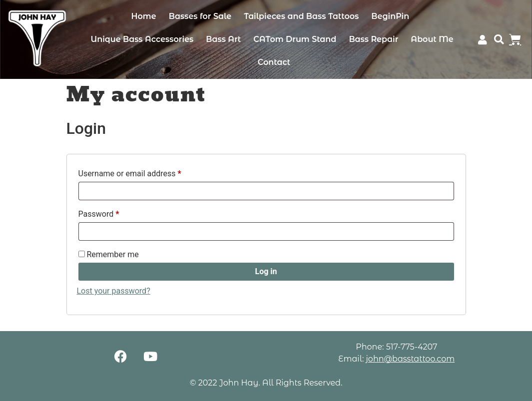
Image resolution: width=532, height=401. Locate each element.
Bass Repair (373, 39)
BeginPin (390, 16)
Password (114, 212)
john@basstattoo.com (410, 359)
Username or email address (145, 172)
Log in (266, 271)
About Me (432, 39)
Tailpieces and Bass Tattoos (301, 16)
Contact (274, 62)
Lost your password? (114, 291)
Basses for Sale (200, 16)
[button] (499, 40)
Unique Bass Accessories (142, 39)
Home (144, 16)
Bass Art (223, 39)
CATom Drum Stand (295, 39)
